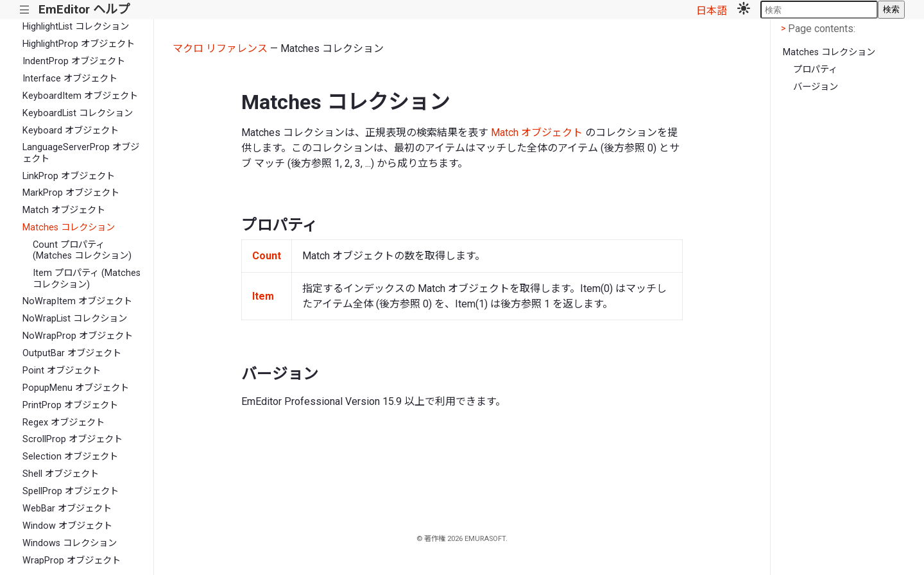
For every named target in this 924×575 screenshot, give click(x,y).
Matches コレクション (69, 227)
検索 (891, 9)
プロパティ (815, 70)
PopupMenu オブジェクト (76, 388)
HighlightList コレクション (76, 27)
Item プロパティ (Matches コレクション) (87, 279)
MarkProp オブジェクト (71, 193)
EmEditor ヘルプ (84, 9)
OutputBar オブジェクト (72, 353)
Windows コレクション (70, 543)
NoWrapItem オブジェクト (77, 301)
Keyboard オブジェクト (71, 131)
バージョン (816, 87)
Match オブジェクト (64, 210)
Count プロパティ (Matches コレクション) (82, 250)
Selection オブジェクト (70, 457)
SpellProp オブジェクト (71, 491)
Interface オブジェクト (70, 79)
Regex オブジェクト (64, 423)
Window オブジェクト (67, 526)
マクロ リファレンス (220, 48)
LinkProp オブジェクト (69, 176)
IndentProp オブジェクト (74, 61)
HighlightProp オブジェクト (79, 44)
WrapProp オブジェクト (72, 561)
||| (25, 10)
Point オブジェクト (62, 371)
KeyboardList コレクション (78, 113)
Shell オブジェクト (61, 474)
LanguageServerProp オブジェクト (81, 153)
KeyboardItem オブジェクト (80, 96)
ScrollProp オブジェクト (73, 439)
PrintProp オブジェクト (70, 405)
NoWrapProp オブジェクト (78, 336)
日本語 (712, 11)
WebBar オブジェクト (67, 509)
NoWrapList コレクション (75, 319)
